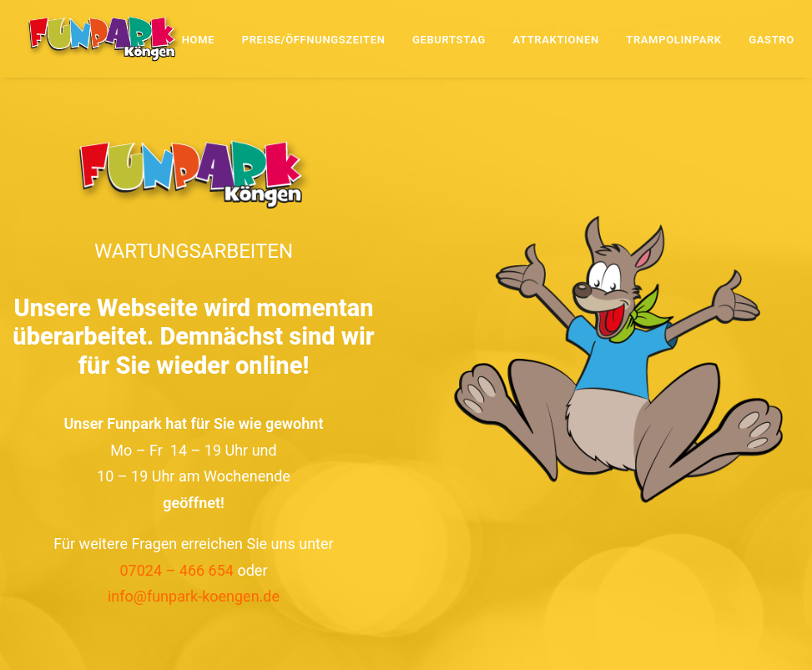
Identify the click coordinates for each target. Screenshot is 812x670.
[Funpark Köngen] (104, 38)
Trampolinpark (674, 40)
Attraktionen (555, 40)
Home (198, 40)
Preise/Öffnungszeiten (314, 40)
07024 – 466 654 (177, 570)
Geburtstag (449, 40)
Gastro (772, 40)
